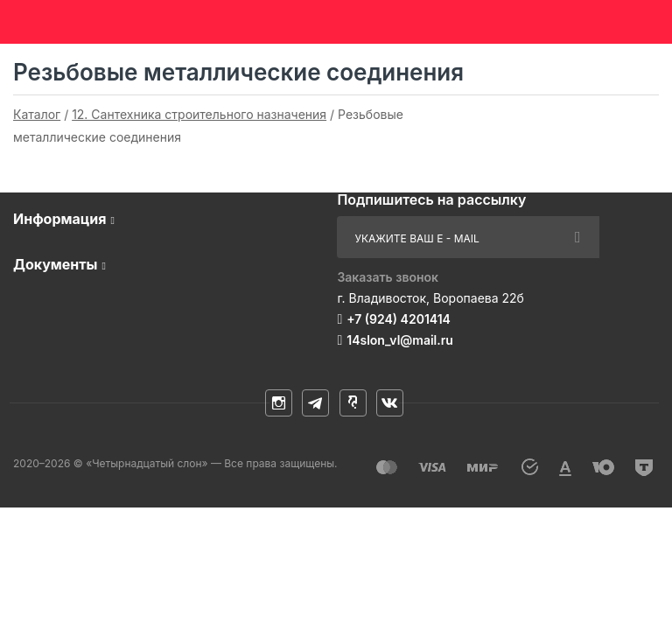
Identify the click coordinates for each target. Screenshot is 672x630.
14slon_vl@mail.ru (400, 340)
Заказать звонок (388, 277)
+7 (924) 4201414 (399, 319)
